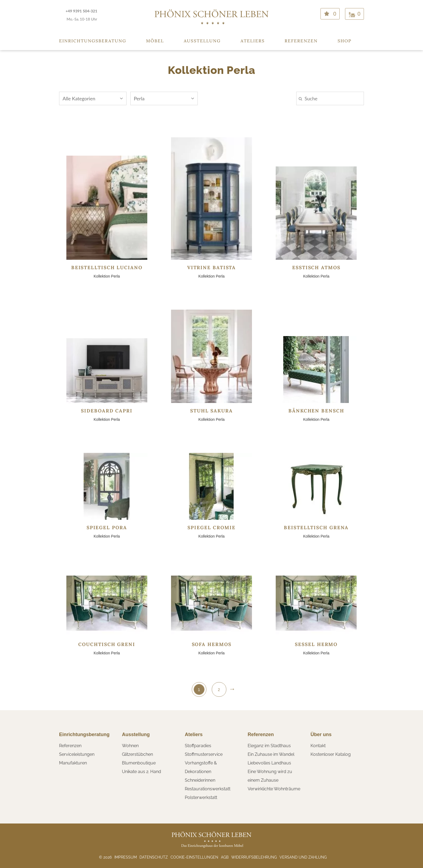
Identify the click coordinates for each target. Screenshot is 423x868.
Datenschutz (154, 857)
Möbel (155, 41)
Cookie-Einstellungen (194, 857)
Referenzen (301, 41)
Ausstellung (202, 41)
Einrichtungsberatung (93, 41)
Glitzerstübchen (137, 754)
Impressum (126, 857)
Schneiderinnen (200, 780)
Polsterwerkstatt (201, 797)
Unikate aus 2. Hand (141, 772)
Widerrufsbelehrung (254, 857)
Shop (344, 41)
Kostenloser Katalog (331, 754)
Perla (164, 98)
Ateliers (253, 41)
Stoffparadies (198, 746)
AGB (225, 857)
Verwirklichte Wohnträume (274, 789)
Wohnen (130, 746)
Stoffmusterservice (204, 754)
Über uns (321, 734)
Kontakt (318, 746)
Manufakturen (73, 763)
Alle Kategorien (93, 98)
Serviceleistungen (77, 754)
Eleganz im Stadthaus (269, 746)
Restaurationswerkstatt (208, 789)
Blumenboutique (139, 763)
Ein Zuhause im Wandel (271, 754)
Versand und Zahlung (303, 857)
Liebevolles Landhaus (269, 763)
